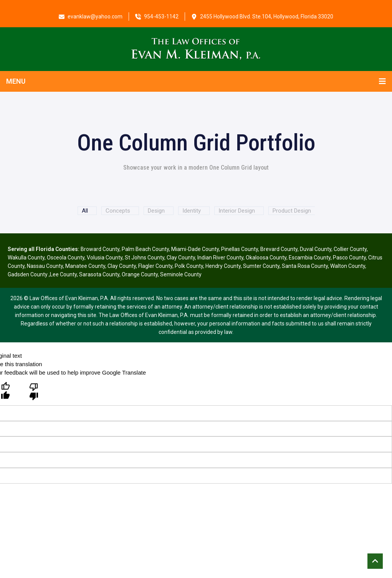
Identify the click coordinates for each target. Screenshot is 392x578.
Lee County (63, 274)
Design (156, 211)
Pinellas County (240, 249)
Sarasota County (99, 274)
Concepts (118, 211)
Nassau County (45, 266)
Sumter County (261, 266)
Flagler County (155, 266)
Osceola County (66, 258)
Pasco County (349, 258)
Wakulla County (26, 258)
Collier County (350, 249)
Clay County (181, 258)
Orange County (140, 274)
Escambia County (310, 258)
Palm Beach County (145, 249)
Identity (192, 211)
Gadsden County (28, 274)
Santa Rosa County (305, 266)
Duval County (316, 249)
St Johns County (145, 258)
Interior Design (237, 211)
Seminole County (181, 274)
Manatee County (85, 266)
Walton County (348, 266)
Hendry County (223, 266)
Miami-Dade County (195, 249)
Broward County (100, 249)
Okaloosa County (266, 258)
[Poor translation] (34, 391)
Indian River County (220, 258)
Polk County (189, 266)
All (85, 211)
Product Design (292, 211)
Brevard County (279, 249)
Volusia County (105, 258)
